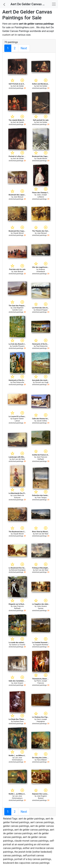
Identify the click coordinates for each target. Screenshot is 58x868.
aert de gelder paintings (32, 819)
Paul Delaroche (42, 346)
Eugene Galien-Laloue (18, 420)
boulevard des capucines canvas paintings (26, 863)
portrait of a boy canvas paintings (33, 859)
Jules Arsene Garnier (42, 607)
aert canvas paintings (42, 822)
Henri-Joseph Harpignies (42, 720)
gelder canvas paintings (16, 826)
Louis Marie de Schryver (18, 496)
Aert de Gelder (18, 86)
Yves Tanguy (42, 498)
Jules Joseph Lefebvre (42, 196)
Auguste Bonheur (42, 645)
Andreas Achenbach (41, 270)
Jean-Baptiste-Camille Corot (18, 309)
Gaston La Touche (18, 645)
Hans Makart (42, 760)
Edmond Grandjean (18, 570)
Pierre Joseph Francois (42, 682)
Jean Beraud (18, 197)
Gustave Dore (18, 721)
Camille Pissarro (18, 346)
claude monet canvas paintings (31, 841)
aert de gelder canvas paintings (32, 830)
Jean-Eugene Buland (42, 797)
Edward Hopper (42, 310)
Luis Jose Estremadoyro (17, 759)
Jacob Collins (42, 421)
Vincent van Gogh (42, 382)
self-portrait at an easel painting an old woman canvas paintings (29, 844)
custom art (8, 35)
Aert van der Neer (18, 459)
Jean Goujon (18, 683)
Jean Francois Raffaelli (42, 458)
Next (24, 48)
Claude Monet (42, 159)
